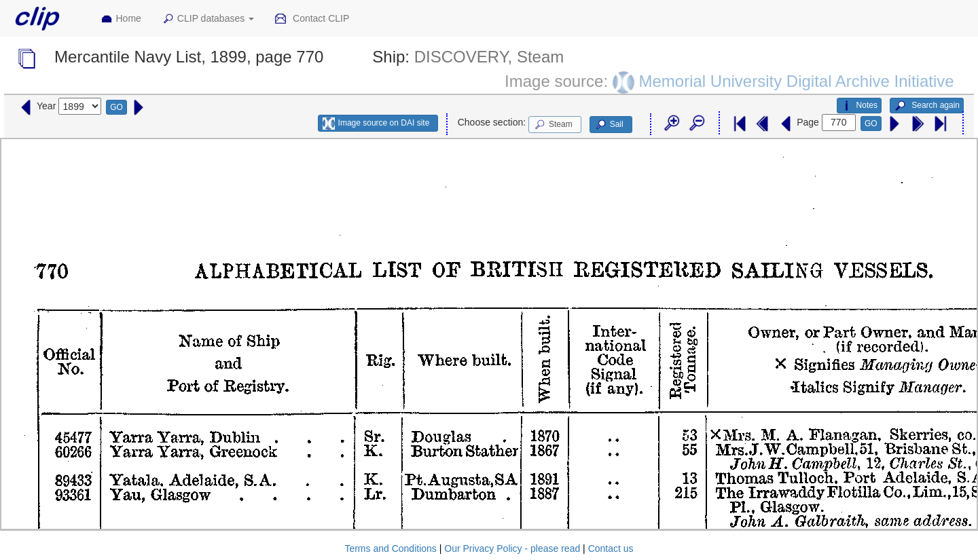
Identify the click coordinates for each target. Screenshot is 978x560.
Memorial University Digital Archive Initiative (796, 80)
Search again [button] (927, 106)
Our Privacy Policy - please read (512, 548)
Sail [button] (609, 125)
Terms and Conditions (390, 548)
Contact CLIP (312, 19)
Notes (859, 106)
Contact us (611, 548)
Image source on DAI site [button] (376, 124)
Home (121, 19)
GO (116, 107)
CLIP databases (208, 19)
